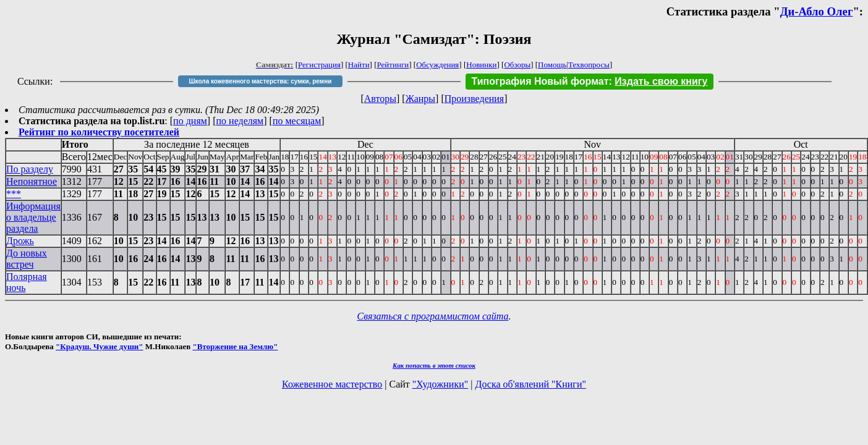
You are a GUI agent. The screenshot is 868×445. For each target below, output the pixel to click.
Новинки (481, 65)
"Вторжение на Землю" (235, 346)
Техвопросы (589, 65)
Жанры (420, 99)
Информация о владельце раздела (33, 217)
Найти (359, 65)
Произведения (474, 99)
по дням (190, 121)
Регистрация (319, 65)
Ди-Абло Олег (817, 11)
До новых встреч (27, 259)
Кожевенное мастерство (332, 384)
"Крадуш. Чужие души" (100, 346)
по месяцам (297, 121)
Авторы (380, 99)
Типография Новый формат (540, 81)
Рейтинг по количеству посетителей (99, 132)
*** (14, 194)
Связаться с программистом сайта (433, 316)
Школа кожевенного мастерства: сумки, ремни (261, 81)
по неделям (240, 121)
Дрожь (20, 241)
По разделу (30, 169)
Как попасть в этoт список (434, 365)
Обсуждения (437, 65)
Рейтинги (393, 65)
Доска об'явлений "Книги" (530, 384)
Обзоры (517, 65)
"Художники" (440, 384)
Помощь (552, 65)
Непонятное (32, 181)
